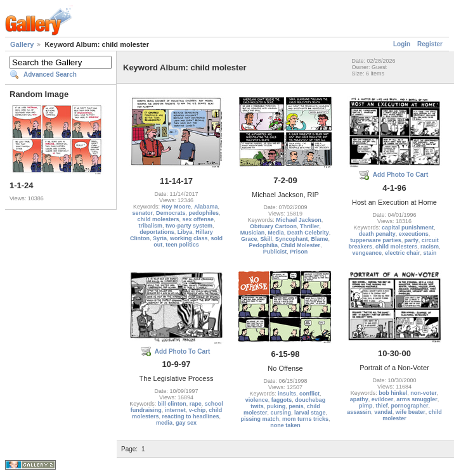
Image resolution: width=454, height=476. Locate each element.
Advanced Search (50, 74)
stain (430, 253)
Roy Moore (176, 207)
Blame (320, 239)
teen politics (182, 245)
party (412, 240)
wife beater (411, 412)
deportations (157, 232)
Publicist (275, 252)
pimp (366, 406)
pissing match (260, 419)
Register (430, 44)
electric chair (403, 253)
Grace (249, 239)
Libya (185, 232)
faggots (282, 400)
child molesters (158, 219)
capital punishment (408, 228)
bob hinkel (393, 393)
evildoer (383, 399)
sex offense (198, 219)
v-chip (198, 410)
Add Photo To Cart (401, 175)
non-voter (424, 393)
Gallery (22, 44)
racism (430, 247)
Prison (299, 252)
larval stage (310, 413)
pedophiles (204, 213)
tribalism (150, 226)
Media (276, 233)
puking (276, 406)
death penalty (377, 234)
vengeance (367, 253)
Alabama (206, 207)
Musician (253, 233)
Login (402, 44)
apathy (359, 399)
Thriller (310, 226)
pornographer (410, 406)
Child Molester (301, 245)
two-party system (189, 226)
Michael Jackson (299, 220)
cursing (281, 413)
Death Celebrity (308, 233)
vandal (383, 412)
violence (257, 400)
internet (175, 410)
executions (414, 234)
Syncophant (292, 239)
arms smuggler (417, 399)
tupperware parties (376, 240)
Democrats (171, 213)
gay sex (186, 423)
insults (287, 394)
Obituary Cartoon (273, 226)
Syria (160, 238)
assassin (359, 412)
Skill (266, 239)
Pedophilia (263, 245)
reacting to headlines (191, 416)
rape (196, 404)
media (164, 423)
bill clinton (172, 404)
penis (296, 406)
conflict (309, 394)
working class (189, 238)
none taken (285, 425)
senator (142, 213)
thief (381, 406)
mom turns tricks (305, 419)
